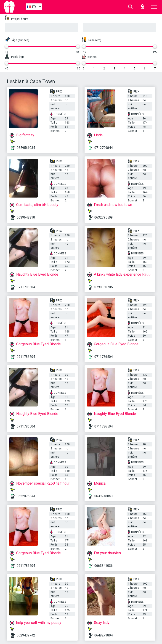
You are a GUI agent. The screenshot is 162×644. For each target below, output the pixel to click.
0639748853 (104, 496)
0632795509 (104, 217)
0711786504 (26, 287)
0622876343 (26, 496)
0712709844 (104, 148)
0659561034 (26, 148)
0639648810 (26, 217)
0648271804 (104, 635)
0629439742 (26, 635)
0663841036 (104, 566)
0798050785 (104, 287)
